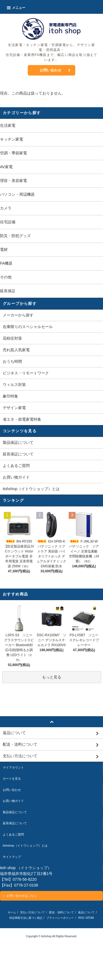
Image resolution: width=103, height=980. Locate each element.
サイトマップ (12, 892)
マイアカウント (13, 803)
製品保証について (18, 442)
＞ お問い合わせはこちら (20, 931)
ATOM (90, 953)
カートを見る (12, 814)
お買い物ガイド (16, 477)
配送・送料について (62, 948)
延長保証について (18, 454)
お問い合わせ (51, 70)
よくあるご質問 (16, 466)
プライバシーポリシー (60, 953)
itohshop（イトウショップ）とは (31, 489)
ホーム (12, 948)
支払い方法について (32, 948)
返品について (86, 948)
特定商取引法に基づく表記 (26, 953)
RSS (81, 953)
